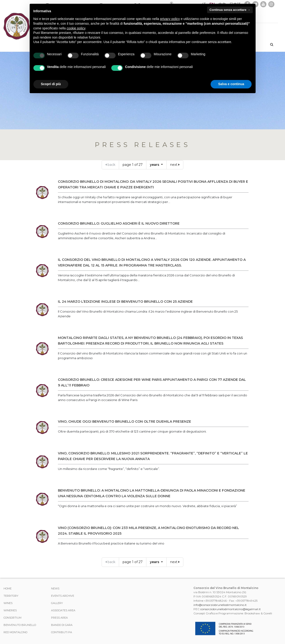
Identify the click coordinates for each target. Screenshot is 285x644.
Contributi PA (62, 632)
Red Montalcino (15, 632)
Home (8, 588)
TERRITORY (11, 596)
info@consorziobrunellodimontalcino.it (220, 605)
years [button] (155, 165)
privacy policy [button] (170, 19)
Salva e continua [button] (231, 84)
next (175, 165)
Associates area (63, 610)
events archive (63, 596)
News (55, 588)
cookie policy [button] (76, 28)
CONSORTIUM (12, 618)
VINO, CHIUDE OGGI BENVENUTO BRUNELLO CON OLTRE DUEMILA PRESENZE (124, 421)
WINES (8, 603)
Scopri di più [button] (51, 84)
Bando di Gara (62, 625)
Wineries (10, 610)
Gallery (57, 603)
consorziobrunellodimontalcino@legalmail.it (231, 609)
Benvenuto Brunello (20, 625)
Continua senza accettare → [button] (230, 10)
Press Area (59, 618)
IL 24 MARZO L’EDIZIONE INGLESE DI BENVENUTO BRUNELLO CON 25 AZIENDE (125, 302)
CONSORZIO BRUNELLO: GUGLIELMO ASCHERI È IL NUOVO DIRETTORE (119, 223)
